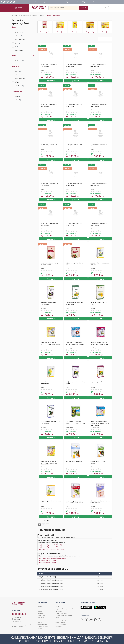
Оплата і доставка (67, 2)
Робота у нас (37, 2)
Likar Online (92, 2)
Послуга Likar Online (60, 621)
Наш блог (57, 603)
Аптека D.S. (15, 16)
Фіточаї (42, 16)
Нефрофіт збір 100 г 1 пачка (47, 559)
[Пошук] (83, 8)
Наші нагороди (42, 605)
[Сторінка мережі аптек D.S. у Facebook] (82, 617)
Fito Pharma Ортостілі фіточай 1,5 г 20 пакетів (53, 555)
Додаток (57, 614)
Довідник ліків (59, 623)
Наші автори (41, 614)
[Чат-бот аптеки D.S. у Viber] (99, 617)
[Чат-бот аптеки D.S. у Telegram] (95, 617)
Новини (40, 608)
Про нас (40, 603)
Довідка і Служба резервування (64, 612)
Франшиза (46, 2)
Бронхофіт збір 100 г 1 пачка (48, 557)
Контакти (40, 616)
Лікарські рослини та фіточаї (29, 16)
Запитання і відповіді (61, 616)
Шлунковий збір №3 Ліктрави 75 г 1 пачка (52, 546)
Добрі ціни (83, 2)
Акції (76, 2)
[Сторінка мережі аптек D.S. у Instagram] (87, 617)
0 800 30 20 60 (8, 2)
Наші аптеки (56, 2)
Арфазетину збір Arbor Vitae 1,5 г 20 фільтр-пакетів (54, 541)
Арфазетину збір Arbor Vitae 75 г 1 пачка (51, 543)
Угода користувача (43, 623)
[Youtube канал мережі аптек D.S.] (91, 617)
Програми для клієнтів (25, 2)
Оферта (40, 625)
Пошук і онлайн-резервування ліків (64, 605)
